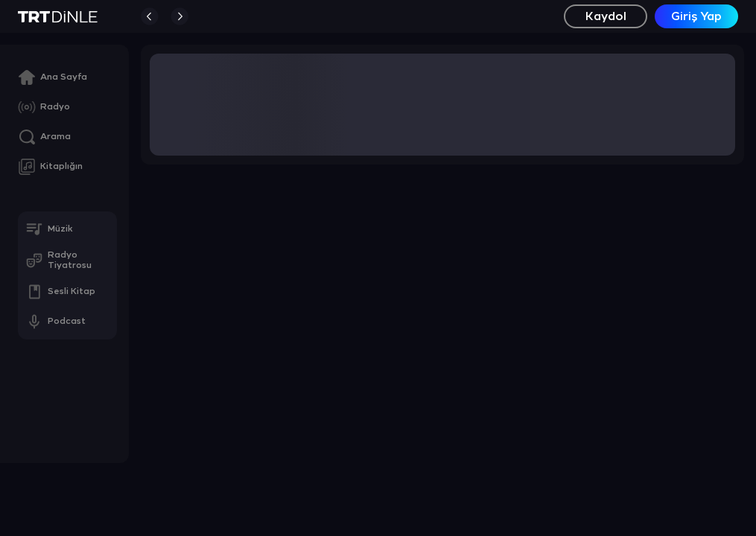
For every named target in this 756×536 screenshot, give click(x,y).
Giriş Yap (696, 17)
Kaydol (606, 17)
